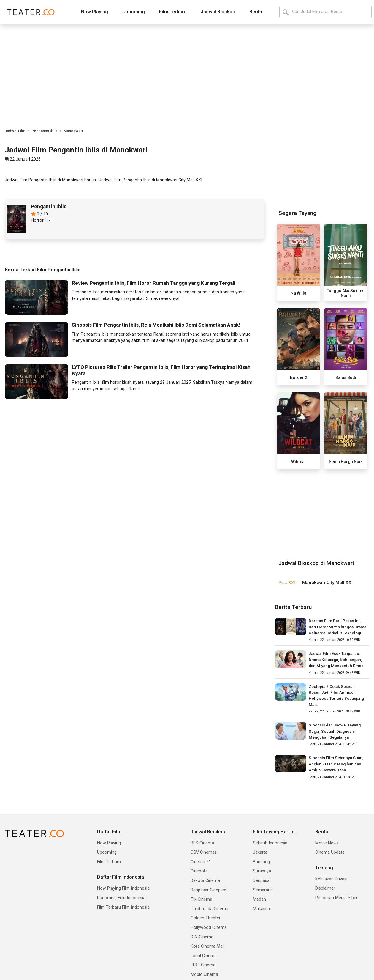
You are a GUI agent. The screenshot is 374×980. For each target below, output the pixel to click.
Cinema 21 (201, 862)
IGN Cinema (202, 937)
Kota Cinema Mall (207, 946)
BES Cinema (202, 843)
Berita (256, 12)
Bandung (261, 862)
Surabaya (262, 871)
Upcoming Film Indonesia (121, 898)
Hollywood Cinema (209, 928)
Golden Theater (206, 918)
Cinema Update (330, 852)
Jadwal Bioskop (218, 12)
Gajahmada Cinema (209, 909)
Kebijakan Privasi (331, 879)
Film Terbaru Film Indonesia (123, 907)
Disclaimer (325, 888)
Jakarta (260, 852)
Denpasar (262, 881)
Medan (259, 899)
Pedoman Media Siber (336, 898)
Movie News (327, 843)
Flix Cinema (201, 899)
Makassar (262, 909)
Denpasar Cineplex (208, 890)
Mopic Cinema (204, 975)
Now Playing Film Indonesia (123, 888)
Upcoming (134, 12)
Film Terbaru (173, 12)
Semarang (263, 890)
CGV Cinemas (204, 852)
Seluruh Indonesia (270, 843)
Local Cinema (204, 956)
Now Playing (95, 12)
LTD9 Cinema (203, 965)
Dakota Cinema (205, 881)
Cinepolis (199, 871)
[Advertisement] (322, 513)
